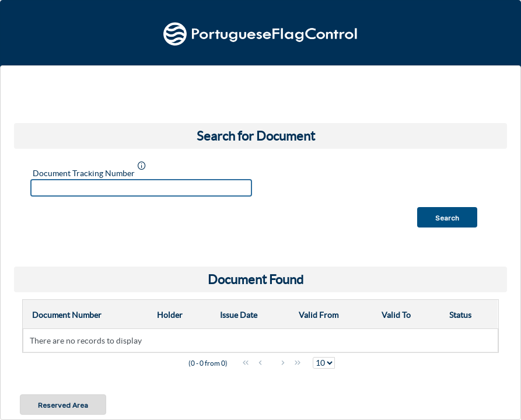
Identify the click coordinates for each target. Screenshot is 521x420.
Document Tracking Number (84, 173)
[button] (447, 217)
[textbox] (141, 188)
